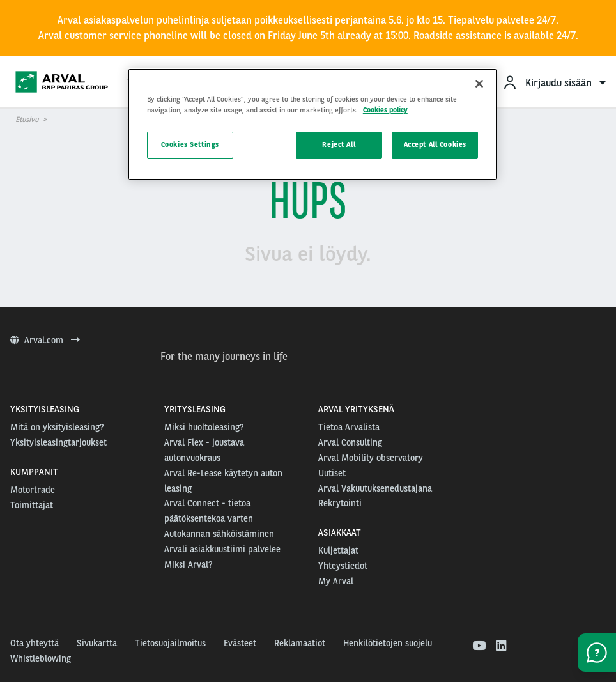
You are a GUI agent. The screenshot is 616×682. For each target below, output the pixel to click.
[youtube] (478, 646)
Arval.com (45, 340)
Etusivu (27, 120)
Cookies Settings (190, 144)
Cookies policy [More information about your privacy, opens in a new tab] (385, 110)
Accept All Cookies (435, 144)
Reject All (339, 144)
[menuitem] (554, 82)
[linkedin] (501, 646)
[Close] (479, 84)
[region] (312, 124)
